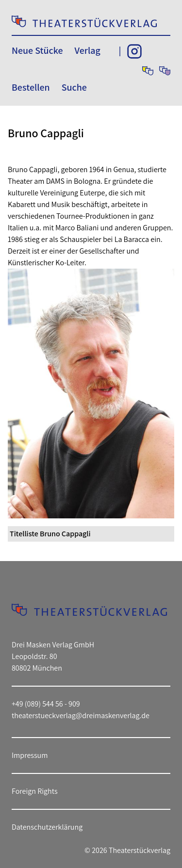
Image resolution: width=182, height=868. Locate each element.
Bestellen (31, 87)
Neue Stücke (37, 50)
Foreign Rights (35, 791)
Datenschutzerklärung (47, 827)
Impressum (30, 755)
